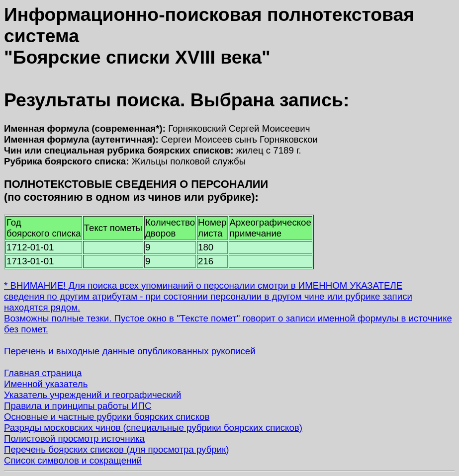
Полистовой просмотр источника (74, 438)
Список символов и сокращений (73, 460)
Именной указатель (46, 384)
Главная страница (43, 373)
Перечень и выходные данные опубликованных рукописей (130, 351)
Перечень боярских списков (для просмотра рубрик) (117, 449)
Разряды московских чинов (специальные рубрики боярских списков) (153, 428)
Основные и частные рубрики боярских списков (107, 417)
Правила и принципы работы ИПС (78, 406)
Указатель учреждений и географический (92, 395)
